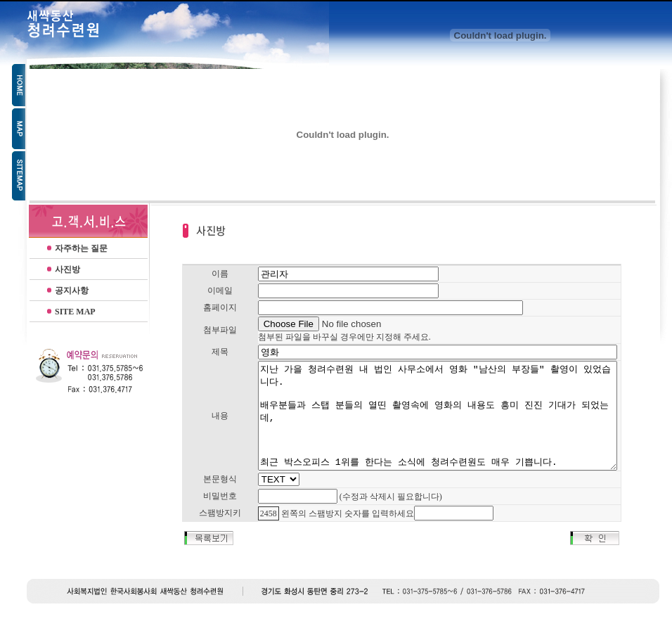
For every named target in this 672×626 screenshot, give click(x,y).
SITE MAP (75, 312)
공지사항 (72, 290)
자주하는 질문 (81, 248)
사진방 (67, 269)
